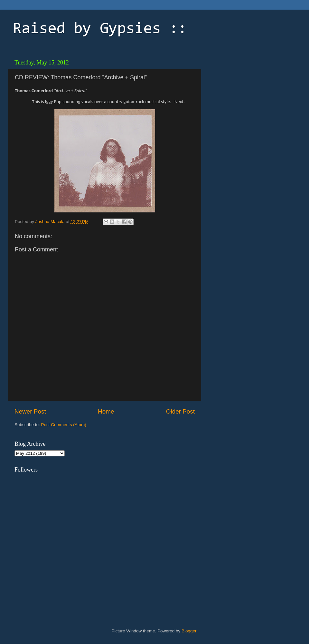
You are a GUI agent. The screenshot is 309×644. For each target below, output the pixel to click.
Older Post (180, 411)
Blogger (189, 631)
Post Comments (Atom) (64, 425)
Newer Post (30, 411)
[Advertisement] (249, 97)
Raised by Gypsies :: (100, 29)
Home (106, 411)
